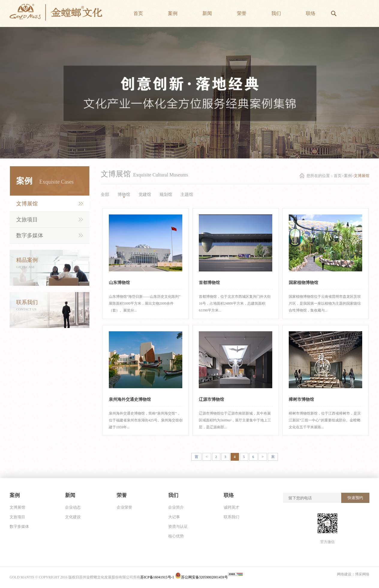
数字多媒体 (30, 235)
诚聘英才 (231, 507)
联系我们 (231, 517)
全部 (105, 195)
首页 (338, 176)
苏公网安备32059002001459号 (201, 577)
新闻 (70, 495)
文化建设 (73, 517)
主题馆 (187, 195)
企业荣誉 (124, 507)
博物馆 (124, 195)
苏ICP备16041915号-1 (158, 577)
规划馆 (166, 195)
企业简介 (176, 507)
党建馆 (145, 195)
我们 (173, 495)
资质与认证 (178, 526)
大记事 (174, 517)
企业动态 (73, 507)
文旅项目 (27, 220)
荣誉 (122, 495)
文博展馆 (27, 204)
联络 (229, 495)
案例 (15, 495)
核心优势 (176, 536)
